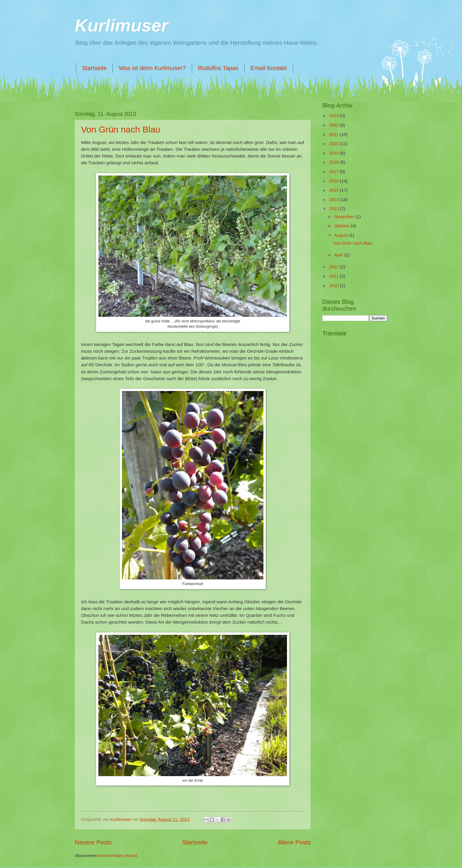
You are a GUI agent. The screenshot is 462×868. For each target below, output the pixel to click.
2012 (335, 267)
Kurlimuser (122, 25)
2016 (335, 181)
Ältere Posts (294, 842)
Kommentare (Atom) (118, 856)
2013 (335, 209)
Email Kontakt (269, 68)
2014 (335, 200)
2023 (335, 116)
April (339, 255)
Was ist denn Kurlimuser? (152, 68)
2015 (335, 190)
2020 (335, 144)
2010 (335, 286)
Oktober (342, 226)
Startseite (94, 68)
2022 (335, 125)
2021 (335, 135)
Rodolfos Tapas (218, 68)
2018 (335, 162)
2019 (335, 153)
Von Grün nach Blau (121, 129)
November (345, 217)
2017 (335, 172)
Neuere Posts (93, 842)
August (341, 235)
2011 (335, 276)
